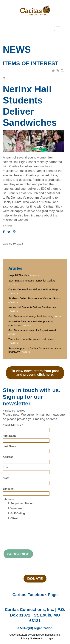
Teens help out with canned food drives (31, 339)
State (6, 478)
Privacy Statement (32, 638)
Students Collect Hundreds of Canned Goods (35, 298)
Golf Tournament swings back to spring (31, 316)
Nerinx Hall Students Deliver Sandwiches (32, 307)
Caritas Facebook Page (35, 595)
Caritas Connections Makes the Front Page (33, 289)
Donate (35, 579)
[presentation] (31, 530)
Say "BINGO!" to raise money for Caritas (32, 281)
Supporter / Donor (22, 503)
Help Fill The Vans (19, 275)
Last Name (9, 446)
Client (14, 518)
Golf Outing (18, 513)
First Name (10, 436)
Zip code (8, 489)
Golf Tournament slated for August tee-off (32, 330)
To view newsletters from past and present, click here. (35, 373)
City (5, 467)
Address (8, 457)
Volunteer (16, 508)
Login (50, 638)
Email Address (13, 425)
